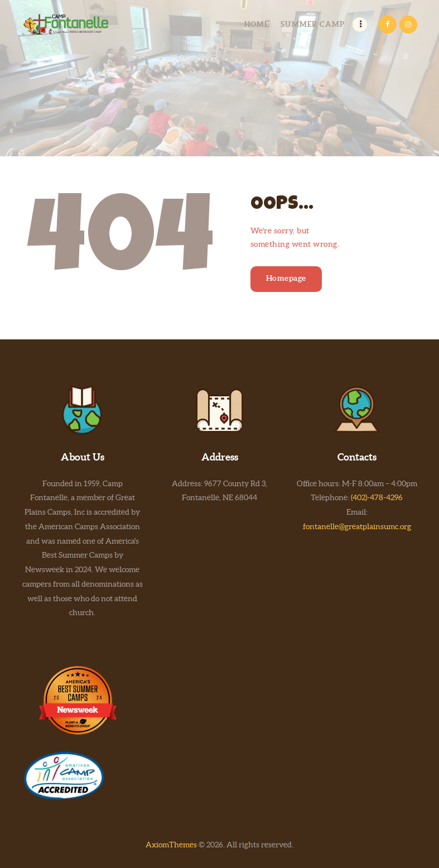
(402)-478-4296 (377, 497)
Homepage (286, 278)
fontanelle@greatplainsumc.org (357, 526)
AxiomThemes (171, 845)
